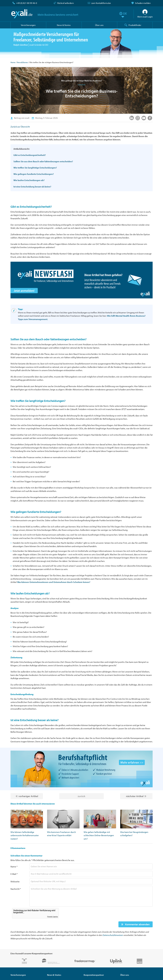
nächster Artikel (135, 796)
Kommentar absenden (137, 924)
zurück (81, 796)
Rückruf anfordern (66, 3)
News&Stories (22, 62)
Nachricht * (16, 889)
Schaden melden (143, 3)
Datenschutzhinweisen (113, 935)
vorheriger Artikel (28, 796)
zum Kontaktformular (101, 3)
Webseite (15, 881)
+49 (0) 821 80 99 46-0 (27, 3)
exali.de (22, 14)
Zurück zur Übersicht (20, 127)
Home (13, 62)
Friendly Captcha (53, 917)
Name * (14, 867)
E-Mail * (14, 874)
